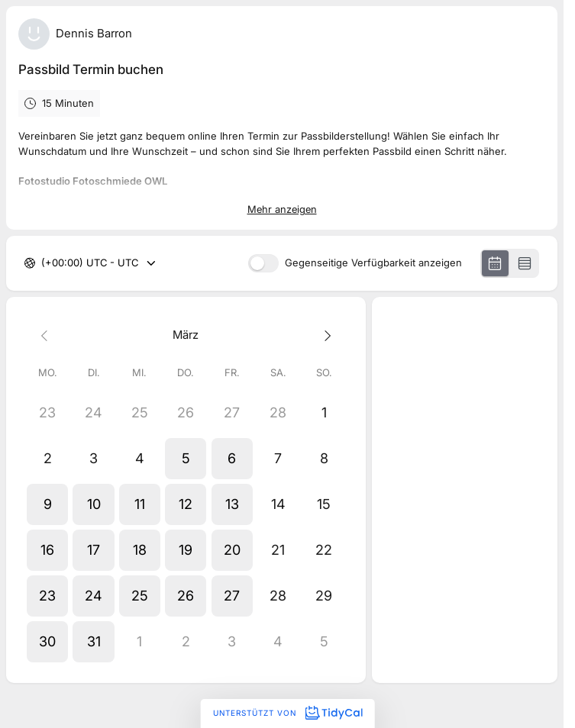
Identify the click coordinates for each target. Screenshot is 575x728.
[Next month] (324, 335)
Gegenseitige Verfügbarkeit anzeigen (373, 264)
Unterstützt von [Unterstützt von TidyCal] (287, 713)
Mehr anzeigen (282, 209)
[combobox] (43, 263)
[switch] (263, 263)
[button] (186, 459)
